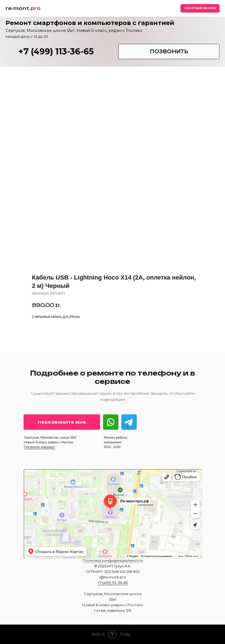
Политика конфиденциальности (113, 560)
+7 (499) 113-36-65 (56, 51)
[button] (200, 8)
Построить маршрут (39, 447)
